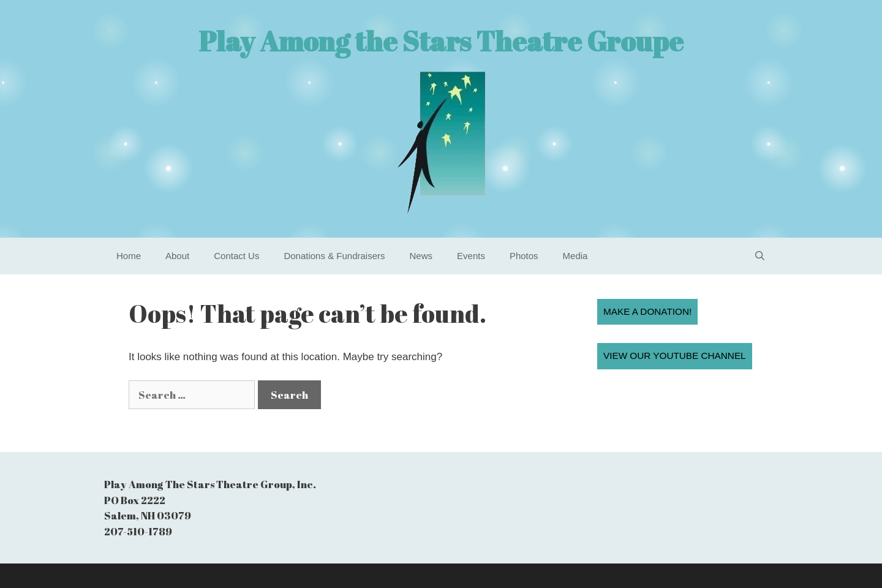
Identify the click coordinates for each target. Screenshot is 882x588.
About (177, 256)
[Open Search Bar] (760, 256)
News (421, 256)
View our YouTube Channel (675, 356)
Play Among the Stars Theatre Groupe (441, 41)
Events (471, 256)
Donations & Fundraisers (334, 256)
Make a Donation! (647, 311)
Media (575, 256)
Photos (524, 256)
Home (129, 256)
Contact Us (236, 256)
